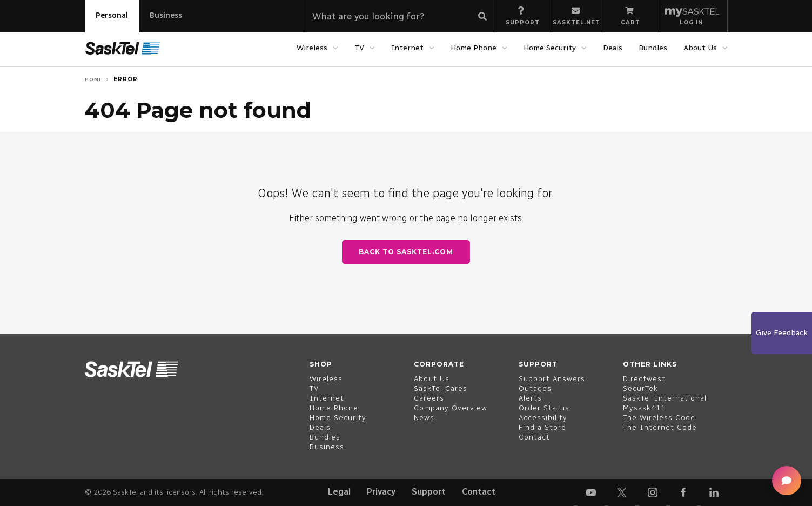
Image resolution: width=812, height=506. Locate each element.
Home (94, 79)
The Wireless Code (659, 418)
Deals (613, 48)
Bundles (653, 48)
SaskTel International (665, 398)
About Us (700, 48)
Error (126, 79)
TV (359, 48)
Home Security (550, 48)
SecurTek (640, 388)
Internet (407, 48)
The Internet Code (660, 427)
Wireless (312, 48)
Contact (479, 492)
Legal (339, 492)
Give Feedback (782, 333)
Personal (112, 15)
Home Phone (474, 48)
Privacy (381, 492)
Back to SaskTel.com (406, 252)
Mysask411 (644, 408)
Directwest (644, 379)
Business (166, 15)
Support (429, 492)
